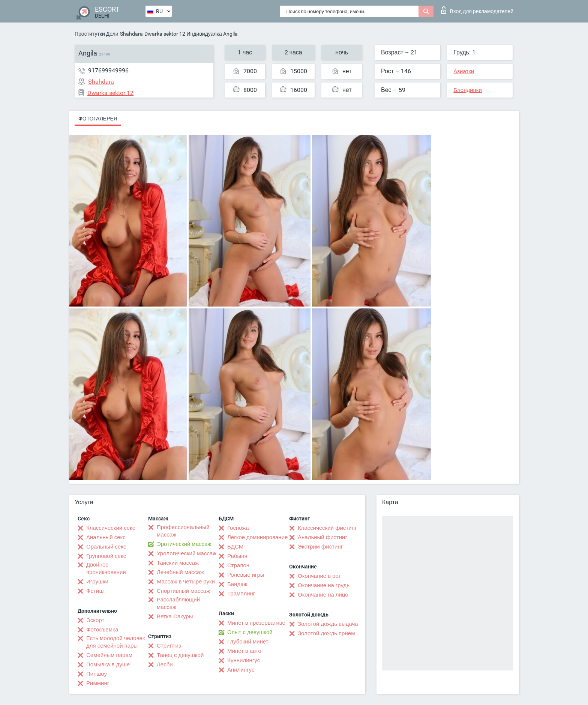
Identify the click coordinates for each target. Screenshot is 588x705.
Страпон (238, 565)
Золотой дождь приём (326, 633)
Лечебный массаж (180, 572)
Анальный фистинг (322, 537)
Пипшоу (97, 674)
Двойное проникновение (106, 568)
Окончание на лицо (323, 595)
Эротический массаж (184, 544)
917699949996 (108, 70)
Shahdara (131, 34)
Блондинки (468, 90)
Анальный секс (106, 537)
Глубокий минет (248, 642)
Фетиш (95, 591)
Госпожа (238, 528)
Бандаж (237, 584)
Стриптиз (169, 646)
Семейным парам (109, 655)
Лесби (165, 664)
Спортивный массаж (183, 591)
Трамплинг (241, 594)
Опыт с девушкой (250, 632)
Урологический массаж (187, 553)
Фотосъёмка (102, 630)
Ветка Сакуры (175, 616)
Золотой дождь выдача (328, 624)
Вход (477, 10)
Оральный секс (106, 547)
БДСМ (235, 547)
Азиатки (464, 71)
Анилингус (241, 670)
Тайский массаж (178, 563)
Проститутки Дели (97, 34)
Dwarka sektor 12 (165, 34)
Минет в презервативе (256, 623)
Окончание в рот (319, 576)
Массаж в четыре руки (186, 582)
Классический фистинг (327, 528)
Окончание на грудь (324, 585)
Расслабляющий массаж (178, 603)
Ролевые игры (246, 575)
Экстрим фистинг (320, 547)
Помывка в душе (108, 664)
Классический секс (111, 528)
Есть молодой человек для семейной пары (115, 642)
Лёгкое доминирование (257, 537)
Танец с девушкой (180, 655)
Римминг (98, 683)
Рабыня (237, 556)
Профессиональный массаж (183, 531)
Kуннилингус (244, 660)
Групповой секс (106, 556)
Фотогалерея (98, 119)
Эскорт (95, 620)
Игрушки (97, 582)
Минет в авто (244, 651)
